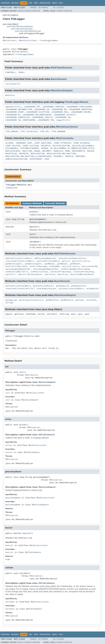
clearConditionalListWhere (20, 261)
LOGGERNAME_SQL (63, 117)
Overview (5, 3)
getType (80, 300)
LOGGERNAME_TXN (46, 120)
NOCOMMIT (47, 151)
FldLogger (11, 185)
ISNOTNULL (11, 72)
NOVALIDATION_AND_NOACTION (61, 154)
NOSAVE (91, 151)
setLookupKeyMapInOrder (18, 269)
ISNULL (22, 72)
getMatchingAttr (14, 264)
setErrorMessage (38, 266)
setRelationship (39, 272)
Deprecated (45, 3)
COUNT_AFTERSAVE (62, 143)
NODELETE (58, 151)
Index (55, 3)
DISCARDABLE (12, 148)
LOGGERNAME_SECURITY (65, 115)
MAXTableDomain (20, 52)
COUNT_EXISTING (31, 146)
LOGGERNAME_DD (42, 109)
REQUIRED (80, 156)
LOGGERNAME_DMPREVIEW (80, 109)
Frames (33, 8)
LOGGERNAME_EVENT (15, 112)
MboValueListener (28, 40)
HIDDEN (45, 148)
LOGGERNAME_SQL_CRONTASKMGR (20, 120)
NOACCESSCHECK (13, 151)
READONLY (58, 156)
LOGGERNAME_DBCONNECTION (19, 109)
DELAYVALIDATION (61, 146)
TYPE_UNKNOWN (58, 131)
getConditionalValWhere (18, 286)
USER (47, 159)
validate (34, 242)
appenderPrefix (13, 107)
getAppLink (11, 300)
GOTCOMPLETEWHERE (30, 148)
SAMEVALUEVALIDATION (16, 159)
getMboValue (52, 300)
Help (61, 3)
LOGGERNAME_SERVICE (42, 117)
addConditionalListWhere (19, 258)
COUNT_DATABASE (81, 143)
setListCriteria (70, 266)
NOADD (37, 151)
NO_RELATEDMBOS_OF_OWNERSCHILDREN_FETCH (72, 148)
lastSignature (13, 84)
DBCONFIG (46, 146)
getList (66, 261)
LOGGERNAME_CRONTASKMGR (79, 107)
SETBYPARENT (36, 159)
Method (36, 11)
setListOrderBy (89, 266)
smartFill (11, 274)
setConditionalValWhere (71, 289)
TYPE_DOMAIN (12, 131)
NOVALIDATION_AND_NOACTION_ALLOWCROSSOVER (28, 156)
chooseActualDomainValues (72, 258)
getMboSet (50, 264)
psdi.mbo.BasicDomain (22, 29)
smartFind (50, 274)
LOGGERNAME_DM (59, 109)
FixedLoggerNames (49, 40)
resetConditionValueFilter (20, 289)
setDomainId (92, 289)
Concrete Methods (55, 203)
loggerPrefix (63, 120)
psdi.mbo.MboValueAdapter (20, 26)
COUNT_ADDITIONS (43, 143)
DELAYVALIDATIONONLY (83, 146)
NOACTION (27, 151)
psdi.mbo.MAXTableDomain (28, 31)
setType (9, 303)
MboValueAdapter (62, 91)
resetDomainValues (46, 289)
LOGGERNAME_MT (13, 115)
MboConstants (10, 40)
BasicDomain (59, 79)
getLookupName (37, 219)
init (32, 234)
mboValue (10, 95)
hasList (34, 227)
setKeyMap (54, 266)
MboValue (22, 185)
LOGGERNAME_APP (32, 107)
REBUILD (69, 156)
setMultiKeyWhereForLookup (75, 269)
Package (15, 3)
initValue (91, 300)
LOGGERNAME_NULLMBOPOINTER (37, 115)
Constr (28, 11)
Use (30, 3)
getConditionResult (43, 286)
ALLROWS (9, 143)
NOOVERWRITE (79, 151)
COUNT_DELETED (13, 146)
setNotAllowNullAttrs (17, 272)
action (33, 212)
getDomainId (62, 286)
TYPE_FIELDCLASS (29, 131)
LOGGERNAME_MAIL (60, 112)
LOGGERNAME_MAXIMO (81, 112)
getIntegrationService (31, 300)
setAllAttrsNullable (16, 266)
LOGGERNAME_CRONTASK (53, 107)
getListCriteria (81, 261)
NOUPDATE (24, 154)
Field (20, 11)
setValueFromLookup (61, 272)
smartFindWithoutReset (82, 274)
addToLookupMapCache (45, 258)
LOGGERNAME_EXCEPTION (38, 112)
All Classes (58, 8)
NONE (68, 151)
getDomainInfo (78, 286)
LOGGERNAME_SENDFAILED (17, 117)
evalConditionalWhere (48, 261)
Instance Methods (32, 203)
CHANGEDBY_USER (24, 143)
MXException (31, 375)
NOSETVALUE (11, 154)
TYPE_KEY (45, 131)
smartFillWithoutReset (30, 274)
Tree (36, 3)
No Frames (43, 8)
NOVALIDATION (38, 154)
